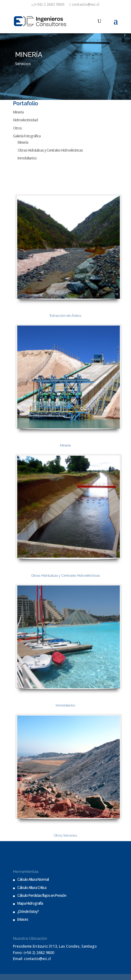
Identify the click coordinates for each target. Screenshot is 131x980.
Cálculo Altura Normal (33, 879)
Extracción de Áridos (65, 316)
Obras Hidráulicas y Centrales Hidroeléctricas (50, 150)
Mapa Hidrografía (30, 903)
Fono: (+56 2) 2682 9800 (34, 953)
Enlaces (23, 919)
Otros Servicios (65, 836)
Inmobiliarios (27, 158)
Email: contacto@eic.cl (32, 959)
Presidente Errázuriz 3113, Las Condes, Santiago (55, 946)
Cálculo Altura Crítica (32, 888)
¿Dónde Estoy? (28, 911)
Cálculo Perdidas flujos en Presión (42, 895)
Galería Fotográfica (27, 136)
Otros (17, 128)
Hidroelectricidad (25, 120)
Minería (18, 112)
